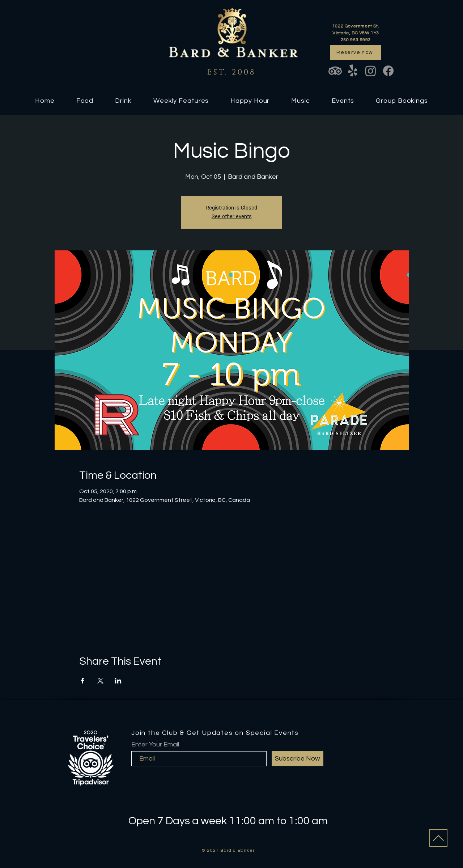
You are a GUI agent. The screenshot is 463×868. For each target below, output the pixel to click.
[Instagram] (371, 71)
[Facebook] (388, 71)
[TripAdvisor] (335, 71)
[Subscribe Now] (298, 759)
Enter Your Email (155, 745)
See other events (232, 217)
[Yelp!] (353, 71)
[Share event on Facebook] (83, 681)
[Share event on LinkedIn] (118, 681)
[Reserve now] (356, 52)
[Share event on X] (100, 681)
